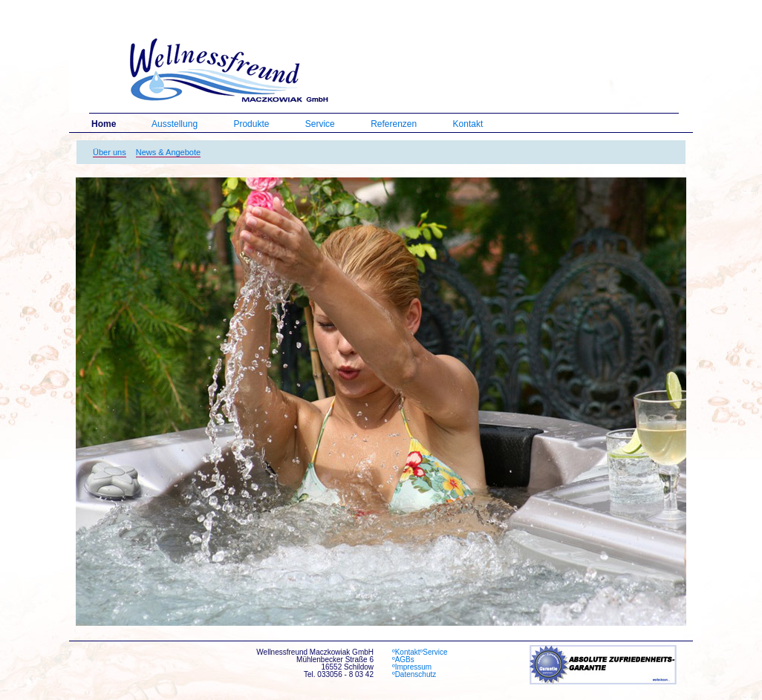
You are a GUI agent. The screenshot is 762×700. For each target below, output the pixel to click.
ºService (434, 652)
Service (320, 124)
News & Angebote (168, 152)
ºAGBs (408, 660)
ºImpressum (412, 667)
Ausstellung (175, 124)
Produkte (251, 124)
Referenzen (394, 124)
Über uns (110, 152)
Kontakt (468, 124)
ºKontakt (406, 652)
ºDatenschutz (414, 675)
